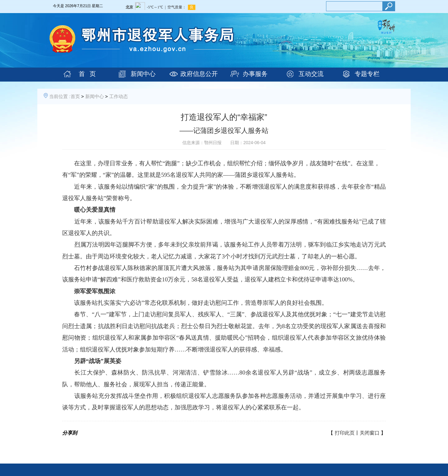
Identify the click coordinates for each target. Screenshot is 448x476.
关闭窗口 (370, 433)
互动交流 (311, 74)
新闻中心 (143, 74)
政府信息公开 (199, 74)
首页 (75, 96)
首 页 (87, 74)
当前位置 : (60, 96)
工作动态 (119, 96)
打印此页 (345, 433)
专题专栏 (367, 74)
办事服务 (255, 74)
